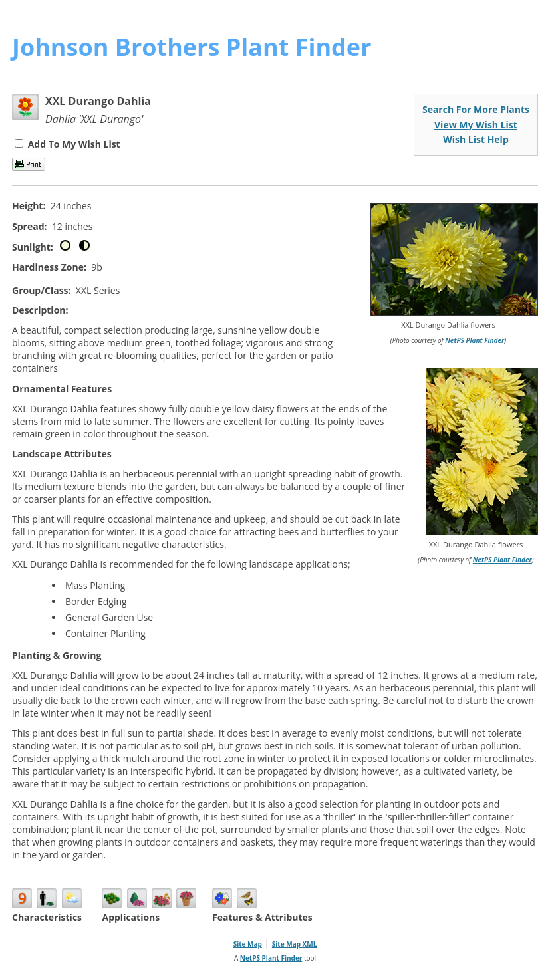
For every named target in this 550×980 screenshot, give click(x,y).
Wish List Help (476, 139)
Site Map (248, 944)
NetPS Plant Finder (475, 340)
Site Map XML (295, 944)
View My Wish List (476, 125)
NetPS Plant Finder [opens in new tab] (271, 958)
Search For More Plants (476, 109)
